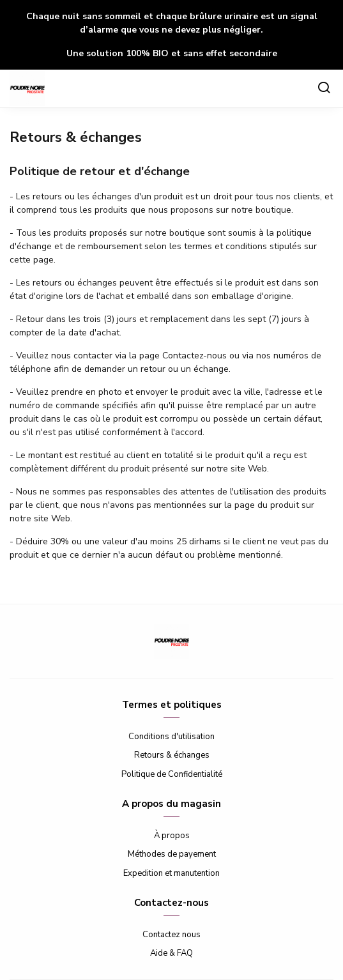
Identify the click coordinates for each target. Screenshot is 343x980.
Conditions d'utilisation (171, 737)
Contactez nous (171, 935)
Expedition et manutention (171, 873)
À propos (172, 836)
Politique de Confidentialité (172, 774)
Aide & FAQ (171, 953)
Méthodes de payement (172, 854)
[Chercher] (324, 89)
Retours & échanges (172, 755)
